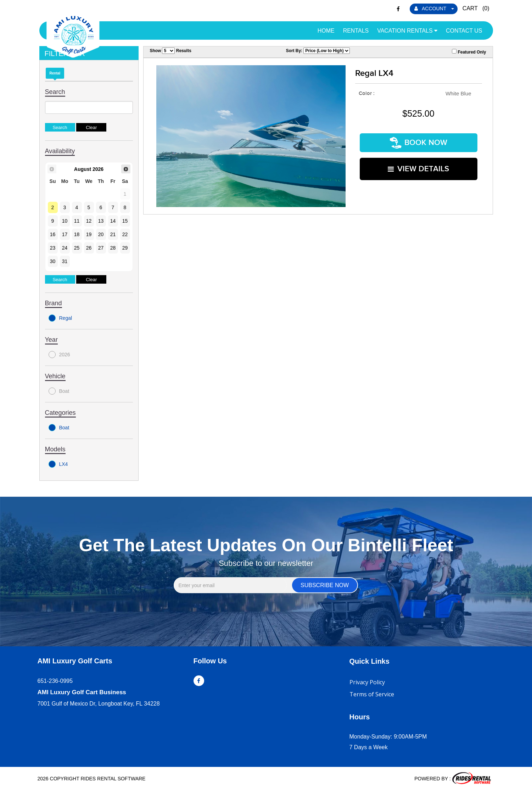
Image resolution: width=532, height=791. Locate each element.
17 (65, 234)
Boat (59, 391)
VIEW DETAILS (418, 166)
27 (101, 248)
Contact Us (464, 31)
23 (53, 248)
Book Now (419, 142)
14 (113, 221)
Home (326, 31)
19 (89, 234)
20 (101, 234)
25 (77, 248)
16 (53, 234)
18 (77, 234)
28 (113, 248)
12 (89, 221)
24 (65, 248)
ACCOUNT (434, 9)
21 (113, 234)
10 (65, 221)
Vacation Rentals (407, 31)
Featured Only (469, 52)
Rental (55, 73)
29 (125, 248)
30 (53, 261)
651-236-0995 (55, 681)
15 (125, 221)
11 (77, 221)
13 (101, 221)
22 (125, 234)
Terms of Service (372, 694)
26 (89, 248)
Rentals (356, 31)
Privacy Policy (367, 682)
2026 (59, 355)
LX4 (58, 464)
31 (65, 261)
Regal (60, 318)
